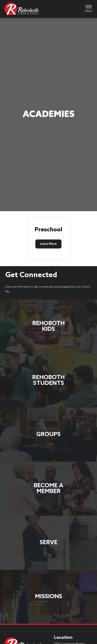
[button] (89, 9)
